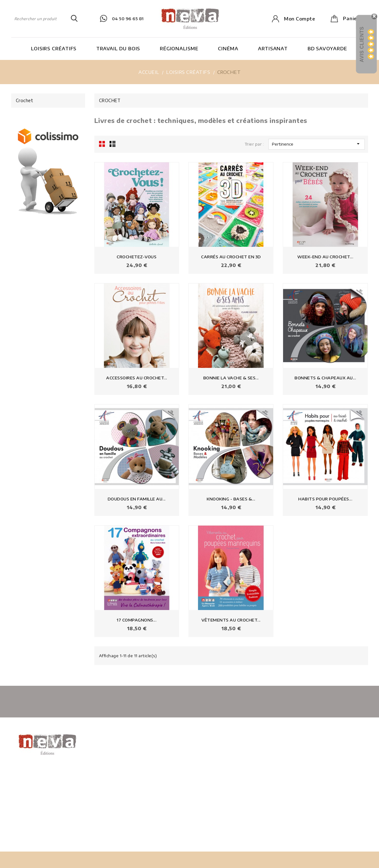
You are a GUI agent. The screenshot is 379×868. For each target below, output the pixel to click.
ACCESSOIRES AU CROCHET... (137, 378)
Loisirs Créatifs (54, 48)
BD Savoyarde (327, 48)
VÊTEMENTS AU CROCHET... (231, 620)
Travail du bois (118, 48)
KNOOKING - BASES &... (231, 499)
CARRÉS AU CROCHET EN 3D (231, 257)
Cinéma (228, 48)
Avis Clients (362, 44)
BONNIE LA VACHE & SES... (231, 378)
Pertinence (317, 144)
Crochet (25, 100)
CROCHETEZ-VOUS (137, 257)
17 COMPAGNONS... (137, 620)
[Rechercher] (45, 19)
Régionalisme (179, 48)
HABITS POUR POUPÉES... (325, 499)
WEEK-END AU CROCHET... (325, 257)
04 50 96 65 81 (128, 19)
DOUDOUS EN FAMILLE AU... (137, 499)
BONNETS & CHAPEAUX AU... (325, 378)
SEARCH (74, 19)
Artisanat (273, 48)
